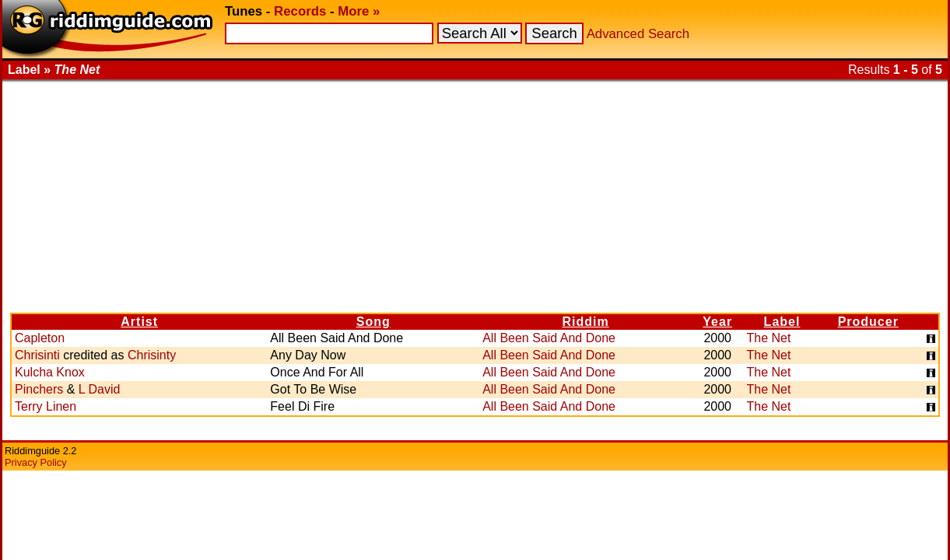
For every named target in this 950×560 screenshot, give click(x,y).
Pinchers (39, 389)
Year (717, 322)
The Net (768, 338)
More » (359, 11)
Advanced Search (638, 34)
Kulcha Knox (50, 372)
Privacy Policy (36, 462)
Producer (868, 322)
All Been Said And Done (549, 338)
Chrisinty (152, 355)
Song (373, 322)
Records (300, 11)
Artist (139, 322)
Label (782, 322)
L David (100, 389)
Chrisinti (37, 355)
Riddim (585, 322)
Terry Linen (46, 406)
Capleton (40, 338)
